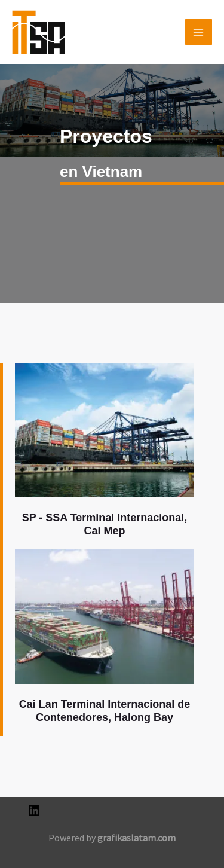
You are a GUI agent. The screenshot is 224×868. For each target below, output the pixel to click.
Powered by (112, 838)
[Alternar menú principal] (199, 32)
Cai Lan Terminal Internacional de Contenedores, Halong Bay (105, 711)
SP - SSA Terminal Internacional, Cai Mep (105, 524)
